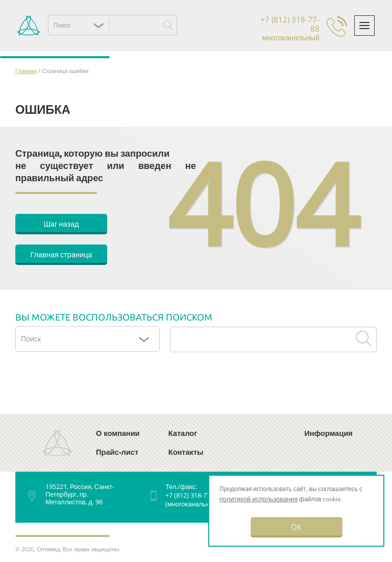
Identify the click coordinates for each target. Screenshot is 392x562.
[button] (81, 25)
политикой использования (259, 499)
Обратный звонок (337, 27)
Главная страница (61, 254)
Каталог (183, 433)
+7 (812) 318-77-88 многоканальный (290, 29)
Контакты (186, 452)
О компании (118, 433)
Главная (26, 71)
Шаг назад (61, 223)
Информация (328, 433)
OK (296, 527)
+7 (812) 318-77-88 (192, 495)
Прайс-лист (117, 452)
